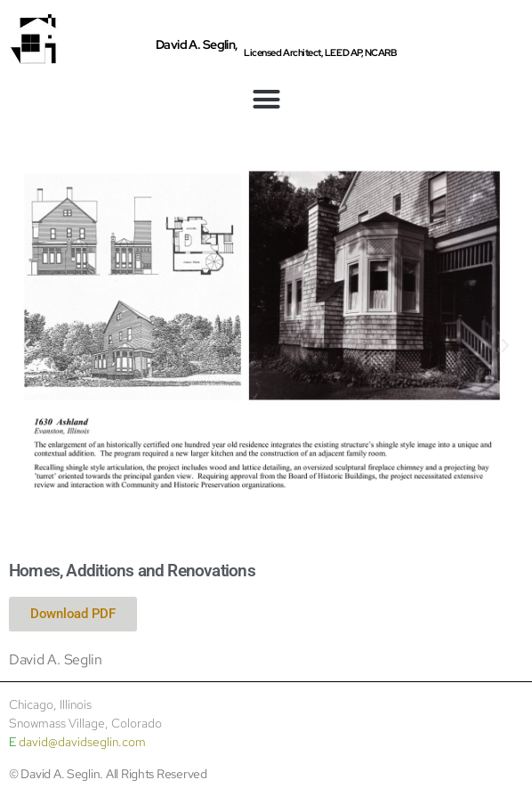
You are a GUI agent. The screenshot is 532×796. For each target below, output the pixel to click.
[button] (266, 100)
